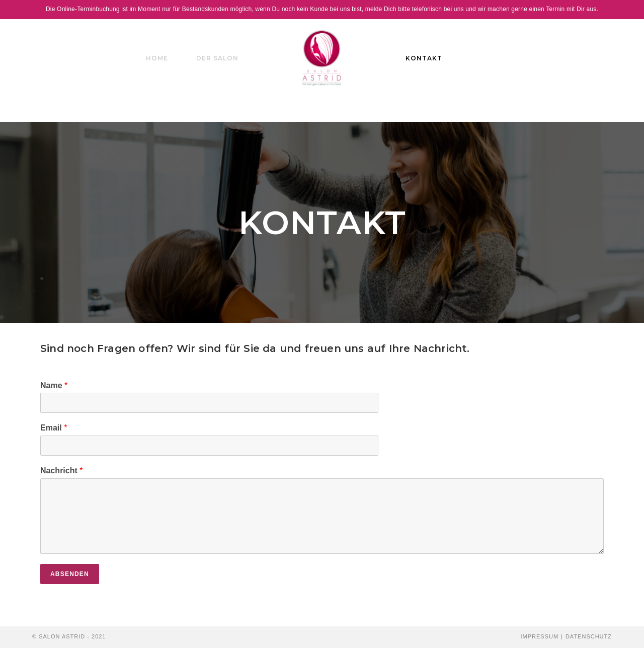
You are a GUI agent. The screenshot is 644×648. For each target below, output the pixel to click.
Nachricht (61, 471)
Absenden (70, 574)
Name (54, 385)
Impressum (539, 636)
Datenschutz (589, 636)
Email (54, 428)
